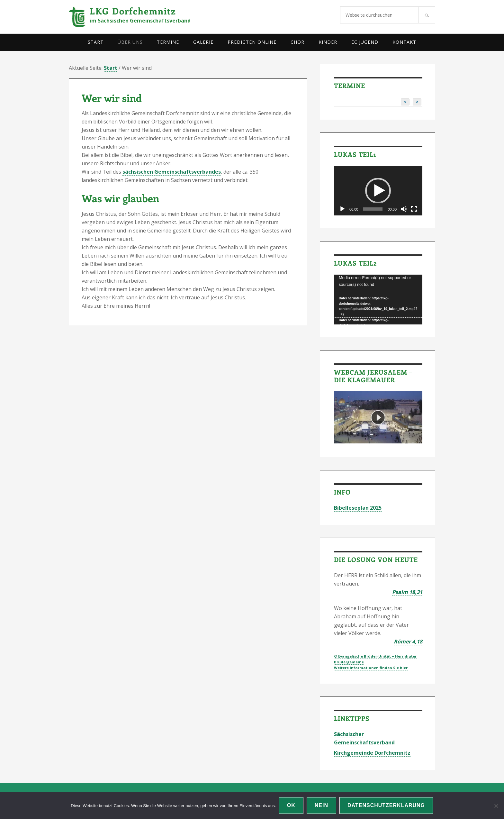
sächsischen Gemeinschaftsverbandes (172, 172)
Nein (321, 806)
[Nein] (496, 806)
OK (291, 806)
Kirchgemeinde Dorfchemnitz (372, 753)
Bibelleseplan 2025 (358, 508)
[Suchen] (427, 15)
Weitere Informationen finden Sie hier (371, 668)
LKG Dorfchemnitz (133, 11)
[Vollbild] (414, 209)
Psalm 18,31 (407, 592)
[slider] (373, 209)
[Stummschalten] (404, 209)
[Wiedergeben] (342, 209)
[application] (378, 191)
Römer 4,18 (408, 642)
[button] (378, 191)
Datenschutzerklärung (387, 806)
